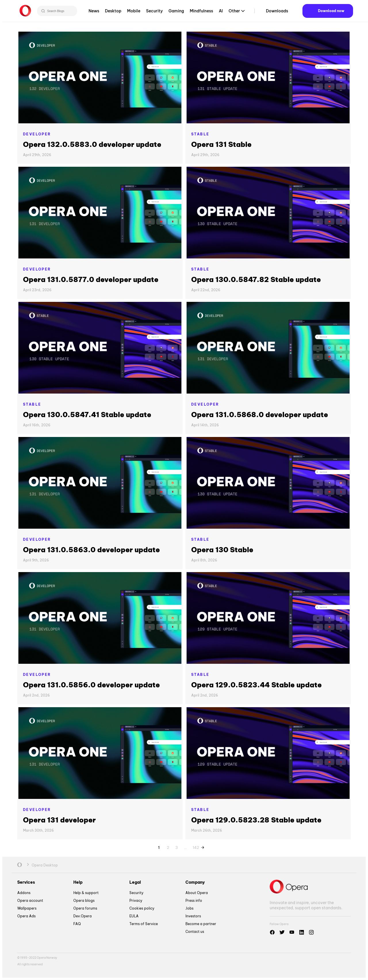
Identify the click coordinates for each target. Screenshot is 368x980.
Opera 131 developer (59, 820)
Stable (200, 134)
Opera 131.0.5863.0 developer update (91, 550)
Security (154, 13)
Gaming (176, 13)
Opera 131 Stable (221, 144)
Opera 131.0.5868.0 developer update (260, 415)
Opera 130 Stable (222, 550)
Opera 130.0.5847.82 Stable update (256, 279)
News (94, 13)
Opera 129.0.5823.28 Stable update (256, 820)
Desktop (113, 13)
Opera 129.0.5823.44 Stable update (256, 685)
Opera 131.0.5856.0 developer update (91, 685)
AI (221, 13)
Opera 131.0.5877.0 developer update (91, 279)
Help (78, 882)
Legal (135, 882)
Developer (37, 134)
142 (195, 847)
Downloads (277, 13)
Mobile (134, 13)
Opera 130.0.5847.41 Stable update (87, 415)
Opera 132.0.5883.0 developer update (92, 144)
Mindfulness (201, 13)
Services (26, 882)
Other (234, 13)
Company (195, 882)
